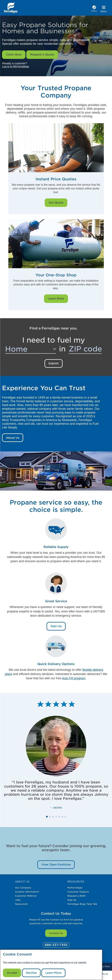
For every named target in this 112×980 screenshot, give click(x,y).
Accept (12, 973)
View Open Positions (56, 865)
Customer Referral (26, 896)
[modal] (51, 965)
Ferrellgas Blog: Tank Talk (82, 904)
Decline (31, 973)
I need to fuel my (54, 340)
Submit (54, 363)
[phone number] (94, 9)
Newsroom (21, 904)
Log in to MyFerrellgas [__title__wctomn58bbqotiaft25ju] (16, 66)
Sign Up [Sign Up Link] (56, 626)
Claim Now (14, 55)
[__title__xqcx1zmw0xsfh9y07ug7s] (11, 8)
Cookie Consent (17, 954)
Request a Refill (76, 896)
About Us (13, 438)
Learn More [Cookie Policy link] (53, 973)
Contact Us (56, 933)
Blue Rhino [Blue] (105, 967)
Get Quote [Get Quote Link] (56, 203)
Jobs (18, 900)
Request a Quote (42, 55)
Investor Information (27, 892)
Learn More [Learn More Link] (56, 299)
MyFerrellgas (75, 888)
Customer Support (78, 892)
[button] (47, 817)
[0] (56, 945)
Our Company (23, 888)
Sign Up (72, 900)
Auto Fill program (74, 678)
